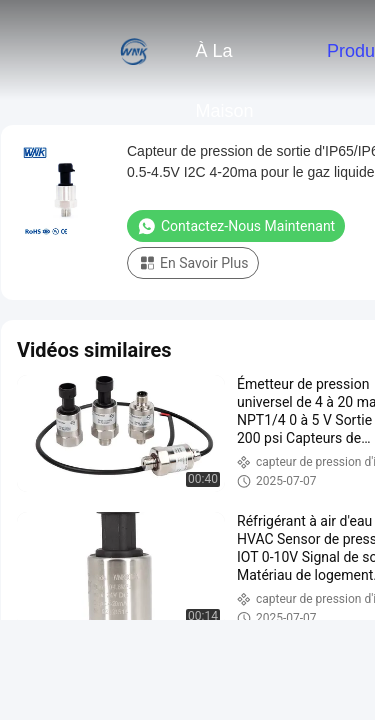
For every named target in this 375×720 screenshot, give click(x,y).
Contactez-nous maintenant (236, 226)
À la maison (224, 61)
